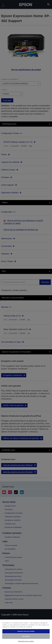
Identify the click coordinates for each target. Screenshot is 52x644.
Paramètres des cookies (26, 641)
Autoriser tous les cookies (26, 631)
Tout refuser (26, 636)
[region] (26, 632)
